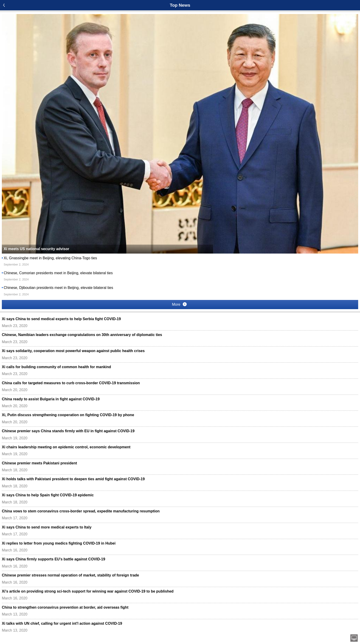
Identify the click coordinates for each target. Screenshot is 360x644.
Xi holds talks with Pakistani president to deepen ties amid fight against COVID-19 (73, 479)
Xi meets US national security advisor (36, 249)
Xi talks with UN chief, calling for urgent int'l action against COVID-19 (62, 623)
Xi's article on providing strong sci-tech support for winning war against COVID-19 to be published (88, 591)
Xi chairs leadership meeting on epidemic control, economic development (66, 447)
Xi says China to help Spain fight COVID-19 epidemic (48, 495)
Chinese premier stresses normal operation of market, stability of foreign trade (70, 575)
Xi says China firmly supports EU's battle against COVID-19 (53, 559)
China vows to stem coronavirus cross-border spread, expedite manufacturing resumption (81, 511)
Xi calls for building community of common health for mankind (56, 367)
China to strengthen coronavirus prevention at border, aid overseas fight (65, 607)
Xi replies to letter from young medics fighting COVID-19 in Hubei (59, 543)
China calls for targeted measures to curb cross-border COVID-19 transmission (71, 383)
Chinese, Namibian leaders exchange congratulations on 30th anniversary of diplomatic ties (82, 335)
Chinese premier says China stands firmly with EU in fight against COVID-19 (68, 431)
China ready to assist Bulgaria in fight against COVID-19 (51, 399)
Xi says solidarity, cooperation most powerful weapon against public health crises (73, 351)
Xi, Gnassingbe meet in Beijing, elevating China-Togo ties (50, 258)
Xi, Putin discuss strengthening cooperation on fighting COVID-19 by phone (68, 415)
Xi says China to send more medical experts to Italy (47, 527)
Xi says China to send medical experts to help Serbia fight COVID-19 (61, 319)
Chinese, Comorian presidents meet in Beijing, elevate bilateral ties (58, 273)
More (179, 304)
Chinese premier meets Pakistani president (39, 463)
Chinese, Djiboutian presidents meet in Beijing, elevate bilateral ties (58, 288)
